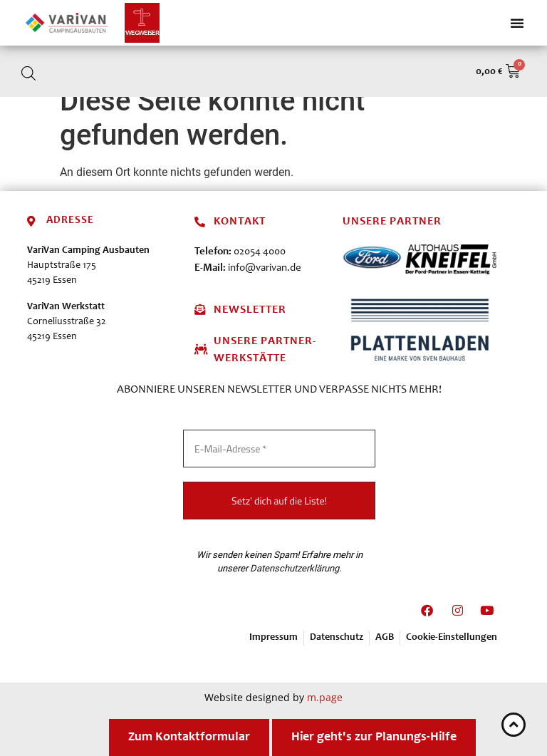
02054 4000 (260, 252)
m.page (325, 697)
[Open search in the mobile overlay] (28, 73)
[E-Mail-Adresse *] (279, 449)
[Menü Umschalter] (517, 23)
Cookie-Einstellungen (452, 638)
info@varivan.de (265, 268)
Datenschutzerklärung (295, 568)
